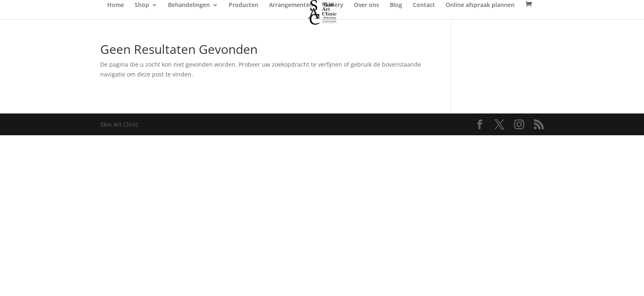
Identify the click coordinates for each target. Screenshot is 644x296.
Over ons (367, 5)
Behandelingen (189, 5)
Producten (244, 5)
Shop (142, 5)
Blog (396, 5)
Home (116, 5)
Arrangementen (291, 5)
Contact (424, 5)
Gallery (333, 5)
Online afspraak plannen (480, 5)
